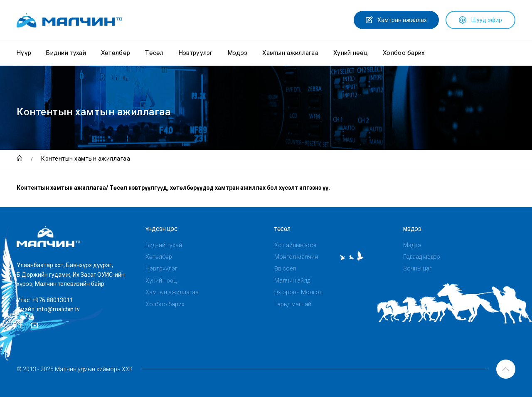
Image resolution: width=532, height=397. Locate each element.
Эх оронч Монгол (298, 292)
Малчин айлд (292, 280)
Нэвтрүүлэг (196, 53)
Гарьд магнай (293, 304)
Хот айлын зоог (296, 245)
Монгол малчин (296, 257)
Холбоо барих (404, 53)
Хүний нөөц (351, 53)
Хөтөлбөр (116, 53)
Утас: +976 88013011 (45, 300)
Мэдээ (238, 53)
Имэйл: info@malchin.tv (48, 309)
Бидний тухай (66, 53)
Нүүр (24, 53)
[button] (506, 369)
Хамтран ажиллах (396, 20)
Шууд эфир (480, 20)
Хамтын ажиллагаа (290, 53)
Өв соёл (285, 268)
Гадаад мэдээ (422, 257)
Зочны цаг (417, 268)
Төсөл (154, 53)
